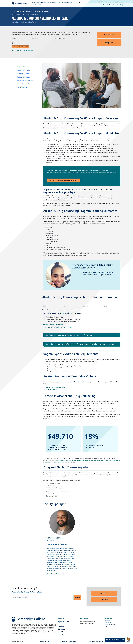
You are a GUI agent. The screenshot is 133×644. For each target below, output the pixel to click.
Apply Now (109, 43)
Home (13, 11)
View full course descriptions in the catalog (58, 327)
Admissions (53, 2)
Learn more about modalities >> (22, 50)
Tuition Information (23, 77)
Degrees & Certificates (33, 11)
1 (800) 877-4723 (63, 622)
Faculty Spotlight (22, 87)
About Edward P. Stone (56, 574)
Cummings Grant (110, 624)
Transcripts (109, 622)
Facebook (61, 626)
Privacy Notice (44, 642)
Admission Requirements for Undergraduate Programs (69, 335)
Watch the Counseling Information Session (64, 180)
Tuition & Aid (65, 2)
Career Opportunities (24, 84)
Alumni (100, 2)
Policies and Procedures (68, 642)
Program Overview (23, 67)
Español (120, 5)
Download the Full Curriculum (53, 325)
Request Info (101, 5)
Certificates (46, 11)
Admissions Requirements (25, 80)
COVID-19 (108, 626)
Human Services (51, 389)
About (34, 2)
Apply (109, 5)
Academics (43, 2)
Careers (107, 620)
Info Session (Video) (23, 70)
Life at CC (35, 4)
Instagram (62, 629)
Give (114, 5)
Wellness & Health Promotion (56, 387)
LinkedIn (61, 635)
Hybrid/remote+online (20, 47)
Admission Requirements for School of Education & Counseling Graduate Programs (80, 344)
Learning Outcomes (23, 74)
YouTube (61, 632)
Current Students (117, 2)
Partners (107, 2)
